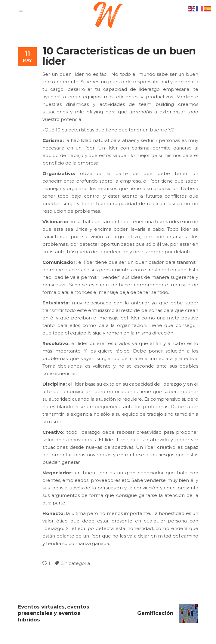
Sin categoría (75, 563)
